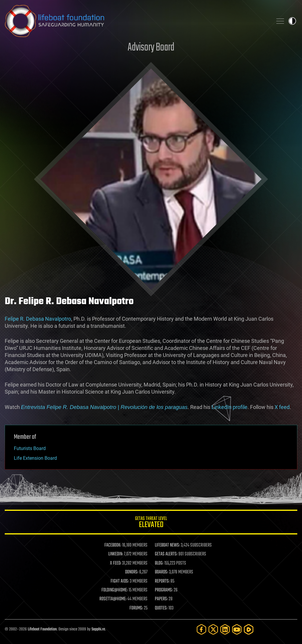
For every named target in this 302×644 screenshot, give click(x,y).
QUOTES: (161, 608)
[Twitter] (213, 629)
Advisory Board (151, 48)
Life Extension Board (35, 458)
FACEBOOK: (113, 545)
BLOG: (159, 563)
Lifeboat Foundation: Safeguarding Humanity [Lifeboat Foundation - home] (136, 21)
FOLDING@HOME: (115, 590)
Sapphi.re (98, 629)
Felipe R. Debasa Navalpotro (38, 319)
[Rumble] (249, 629)
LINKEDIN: (116, 554)
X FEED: (116, 563)
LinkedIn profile (229, 407)
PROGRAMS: (164, 590)
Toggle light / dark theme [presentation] (292, 21)
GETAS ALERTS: (166, 554)
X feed (282, 407)
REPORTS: (162, 581)
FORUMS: (136, 608)
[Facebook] (201, 629)
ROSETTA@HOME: (113, 599)
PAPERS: (161, 599)
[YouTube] (237, 629)
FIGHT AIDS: (120, 581)
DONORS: (132, 572)
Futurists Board (30, 448)
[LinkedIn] (225, 629)
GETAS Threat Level (151, 523)
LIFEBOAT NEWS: (167, 545)
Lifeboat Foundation (42, 629)
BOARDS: (161, 572)
